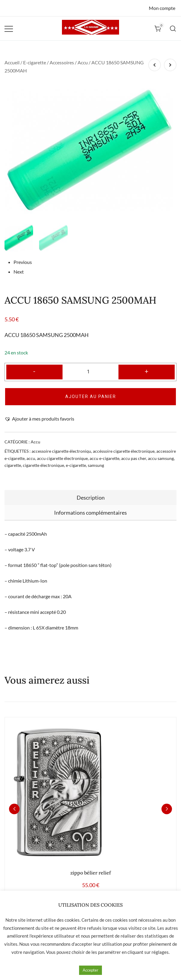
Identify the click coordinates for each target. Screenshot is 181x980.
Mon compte (162, 8)
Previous (23, 254)
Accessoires (62, 62)
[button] (39, 411)
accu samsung (161, 451)
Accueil (12, 62)
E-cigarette (35, 62)
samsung (96, 458)
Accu (83, 62)
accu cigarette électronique (62, 451)
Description (91, 490)
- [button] (34, 364)
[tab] (91, 490)
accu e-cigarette (104, 451)
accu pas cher (134, 451)
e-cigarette (76, 458)
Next (19, 264)
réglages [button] (160, 952)
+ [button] (147, 364)
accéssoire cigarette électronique (124, 444)
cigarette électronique (43, 458)
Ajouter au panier (91, 389)
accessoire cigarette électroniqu (61, 444)
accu (31, 451)
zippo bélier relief (91, 865)
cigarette (13, 458)
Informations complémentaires (91, 505)
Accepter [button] (91, 970)
